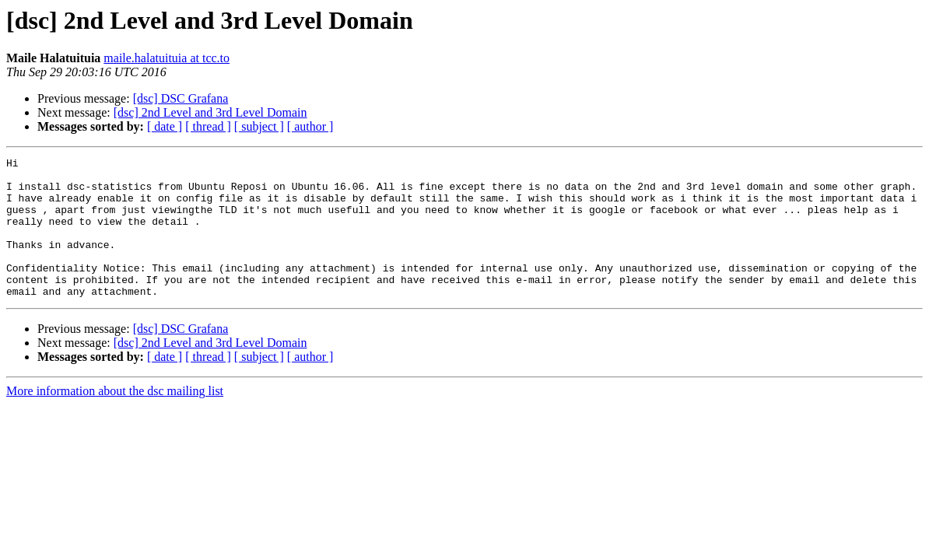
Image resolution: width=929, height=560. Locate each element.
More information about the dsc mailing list (115, 419)
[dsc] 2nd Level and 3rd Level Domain (210, 112)
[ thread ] (208, 126)
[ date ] (165, 126)
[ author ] (310, 126)
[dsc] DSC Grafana (181, 98)
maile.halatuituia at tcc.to (167, 58)
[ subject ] (259, 126)
